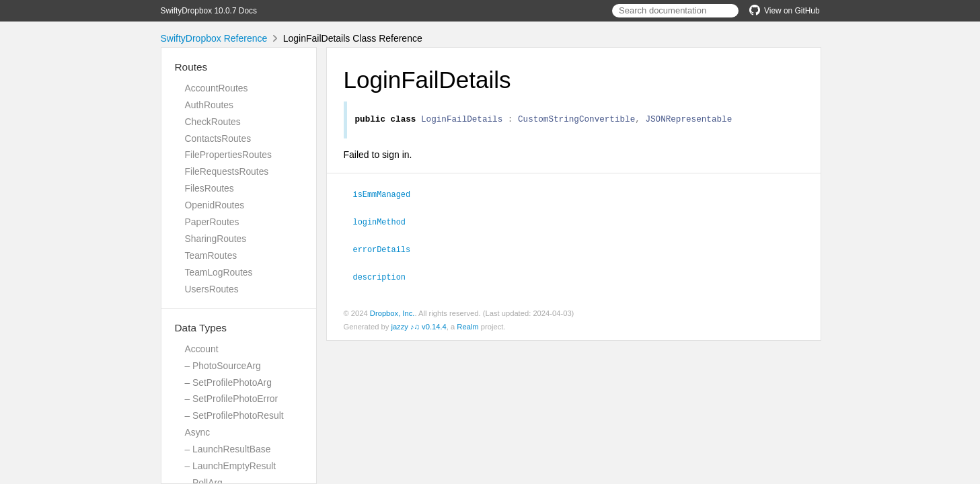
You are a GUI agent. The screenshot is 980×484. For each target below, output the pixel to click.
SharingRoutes (216, 239)
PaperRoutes (212, 222)
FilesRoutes (210, 188)
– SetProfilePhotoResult (234, 415)
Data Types (201, 328)
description (385, 276)
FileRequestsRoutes (227, 171)
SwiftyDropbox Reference (214, 38)
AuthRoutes (209, 105)
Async (198, 432)
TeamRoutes (211, 255)
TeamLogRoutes (219, 272)
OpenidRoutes (215, 205)
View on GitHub (784, 11)
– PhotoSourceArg (223, 366)
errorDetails (388, 249)
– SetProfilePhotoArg (228, 382)
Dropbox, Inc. (392, 313)
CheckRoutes (213, 122)
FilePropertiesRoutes (228, 155)
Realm (467, 326)
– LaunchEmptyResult (231, 466)
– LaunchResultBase (228, 449)
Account (202, 349)
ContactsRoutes (218, 138)
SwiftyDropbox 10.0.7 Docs (209, 11)
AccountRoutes (217, 88)
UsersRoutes (212, 289)
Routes (191, 67)
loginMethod (385, 223)
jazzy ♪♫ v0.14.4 (418, 326)
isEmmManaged (388, 196)
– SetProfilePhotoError (232, 399)
